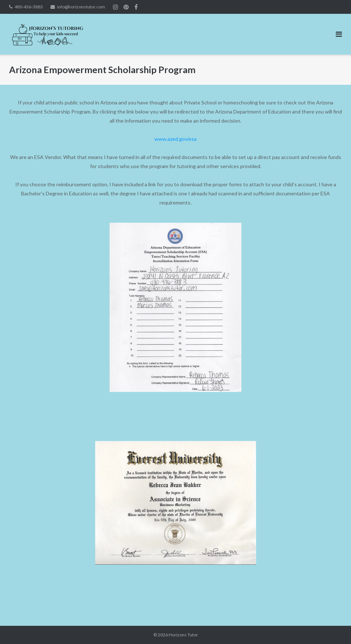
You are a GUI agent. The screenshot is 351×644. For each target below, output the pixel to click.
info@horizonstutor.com (81, 7)
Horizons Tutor (183, 635)
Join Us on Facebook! (136, 7)
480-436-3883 (29, 7)
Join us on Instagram (126, 7)
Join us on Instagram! (116, 7)
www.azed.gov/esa (175, 139)
